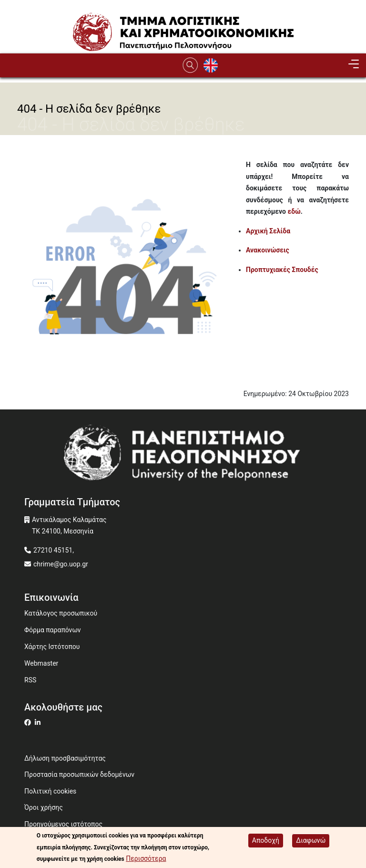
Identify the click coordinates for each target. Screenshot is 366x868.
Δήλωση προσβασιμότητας (65, 758)
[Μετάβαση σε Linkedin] (39, 722)
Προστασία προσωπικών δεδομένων (79, 774)
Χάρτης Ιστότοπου (52, 647)
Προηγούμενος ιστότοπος (63, 824)
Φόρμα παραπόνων (53, 630)
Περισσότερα (146, 858)
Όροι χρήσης (44, 807)
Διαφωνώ (311, 840)
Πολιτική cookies (50, 791)
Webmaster (41, 663)
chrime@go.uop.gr (61, 564)
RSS (30, 680)
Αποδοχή (266, 840)
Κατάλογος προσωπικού (61, 613)
